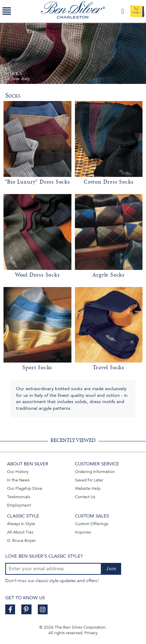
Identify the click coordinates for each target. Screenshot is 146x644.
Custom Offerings (92, 524)
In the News (18, 480)
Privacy (91, 633)
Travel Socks (109, 367)
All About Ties (20, 532)
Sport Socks (37, 367)
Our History (18, 472)
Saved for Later (89, 480)
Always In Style (21, 524)
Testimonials (19, 497)
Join (111, 569)
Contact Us (85, 497)
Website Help (88, 488)
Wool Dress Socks (37, 275)
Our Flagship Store (25, 488)
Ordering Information (95, 472)
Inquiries (83, 532)
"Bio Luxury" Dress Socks (37, 182)
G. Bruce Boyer (21, 541)
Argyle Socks (109, 275)
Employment (19, 505)
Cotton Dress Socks (109, 182)
